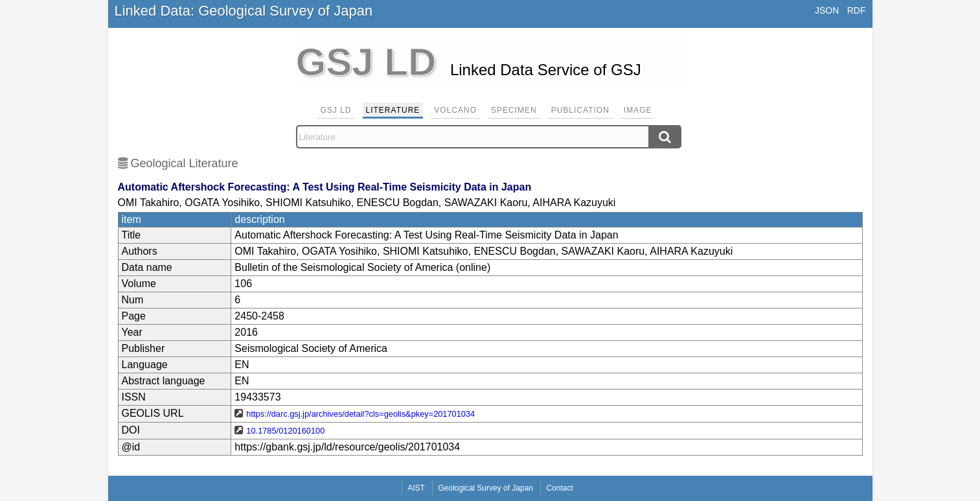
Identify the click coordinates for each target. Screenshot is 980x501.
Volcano (455, 110)
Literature (393, 110)
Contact (559, 488)
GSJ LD (336, 110)
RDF (857, 10)
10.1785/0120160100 (285, 431)
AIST (416, 488)
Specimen (514, 110)
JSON (827, 10)
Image (638, 110)
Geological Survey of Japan (485, 488)
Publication (580, 110)
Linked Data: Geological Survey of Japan (244, 11)
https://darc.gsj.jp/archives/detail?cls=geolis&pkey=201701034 (360, 414)
